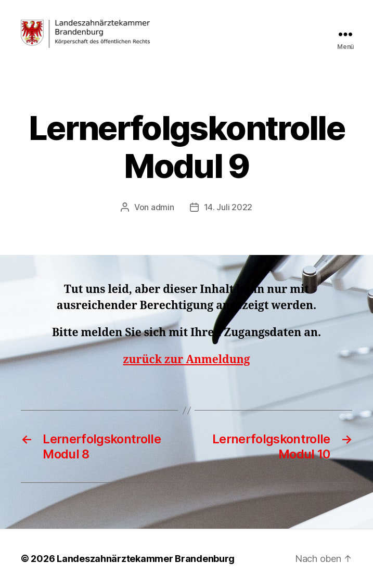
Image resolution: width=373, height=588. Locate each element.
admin (163, 207)
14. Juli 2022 (228, 207)
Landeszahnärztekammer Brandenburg (146, 559)
